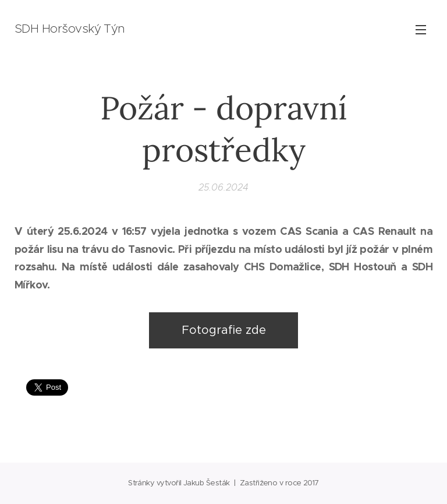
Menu (421, 30)
